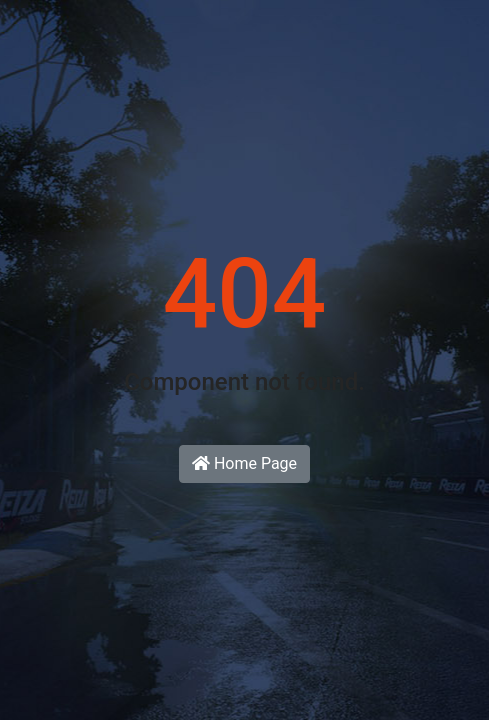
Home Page (244, 463)
